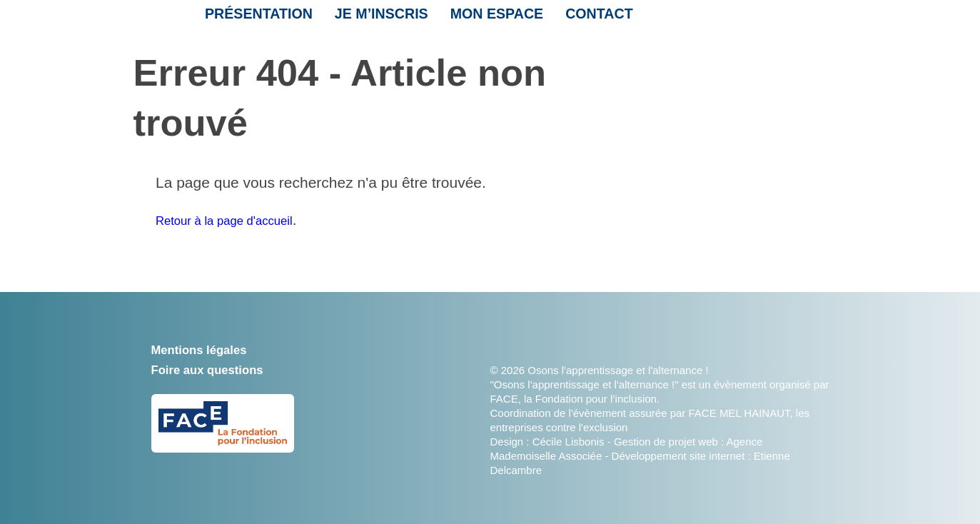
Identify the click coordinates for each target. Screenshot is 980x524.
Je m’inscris (370, 19)
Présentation (254, 19)
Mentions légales (212, 349)
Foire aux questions (222, 369)
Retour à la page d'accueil (242, 220)
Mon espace (478, 19)
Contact (576, 19)
